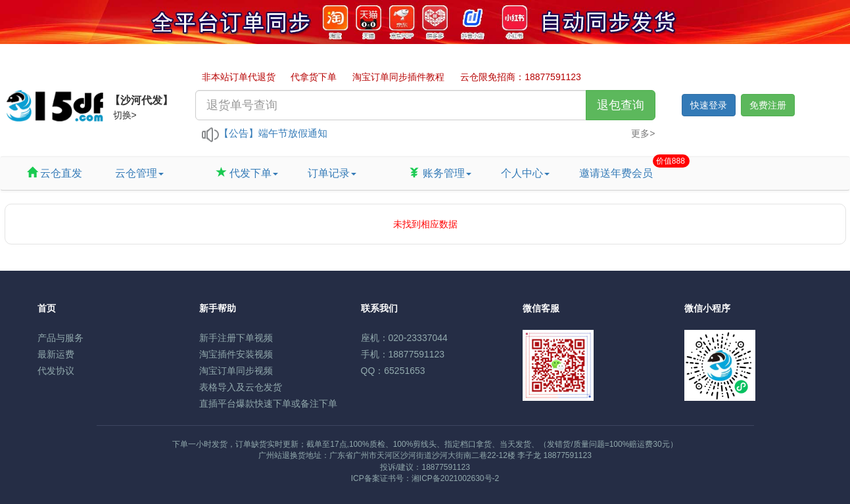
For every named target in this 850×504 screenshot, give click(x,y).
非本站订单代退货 (239, 77)
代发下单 (247, 173)
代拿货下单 (314, 77)
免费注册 (768, 105)
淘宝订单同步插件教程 (398, 77)
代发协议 (56, 371)
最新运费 (56, 354)
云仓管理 (137, 173)
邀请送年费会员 (621, 168)
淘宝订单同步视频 (236, 371)
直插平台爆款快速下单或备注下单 (268, 403)
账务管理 (440, 173)
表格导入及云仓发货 (241, 387)
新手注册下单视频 (236, 338)
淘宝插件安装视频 (236, 354)
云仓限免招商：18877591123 (521, 77)
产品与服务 (60, 338)
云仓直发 (55, 173)
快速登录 (709, 105)
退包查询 (621, 105)
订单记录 (332, 173)
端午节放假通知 (293, 133)
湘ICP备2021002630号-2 (455, 478)
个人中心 (525, 173)
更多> (643, 133)
